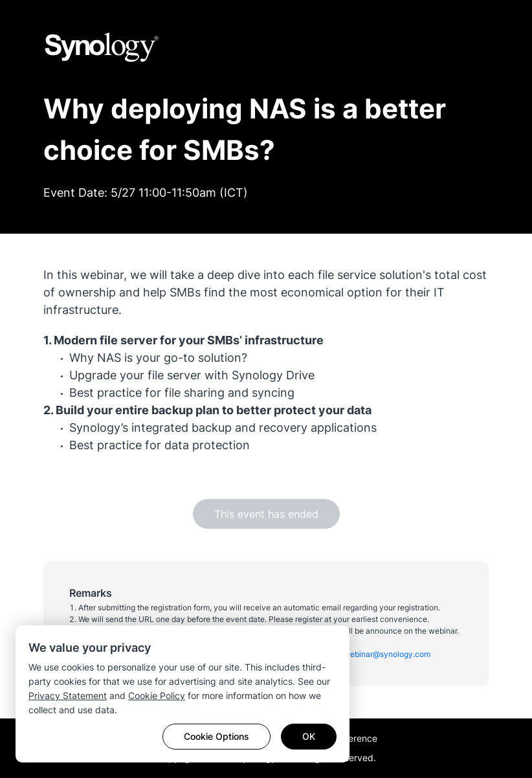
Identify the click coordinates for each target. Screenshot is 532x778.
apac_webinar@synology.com (376, 654)
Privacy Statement (68, 695)
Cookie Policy (157, 695)
